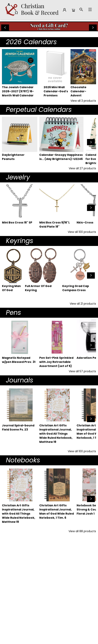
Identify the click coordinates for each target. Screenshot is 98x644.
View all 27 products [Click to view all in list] (82, 168)
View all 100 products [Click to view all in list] (82, 232)
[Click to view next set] (91, 142)
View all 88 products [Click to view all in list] (82, 531)
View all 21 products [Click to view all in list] (83, 304)
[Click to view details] (20, 67)
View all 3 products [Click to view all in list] (83, 101)
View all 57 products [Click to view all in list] (82, 371)
